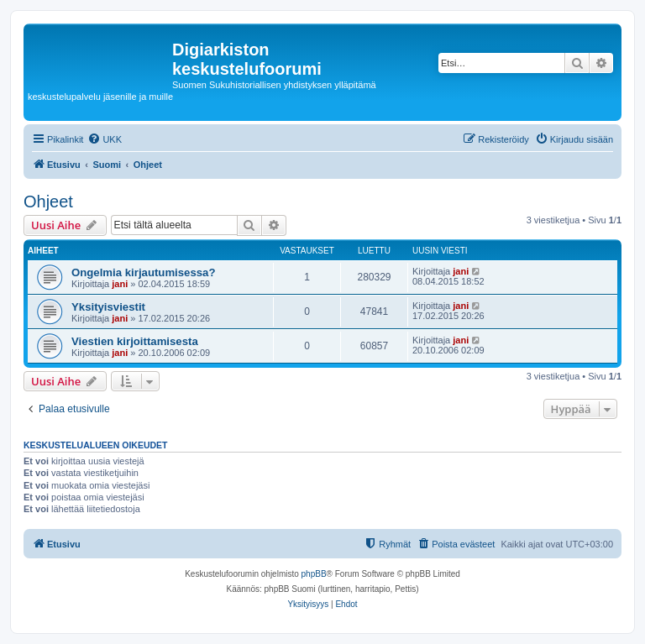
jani (120, 284)
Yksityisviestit (108, 307)
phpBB (314, 574)
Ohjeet (48, 202)
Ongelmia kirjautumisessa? (144, 272)
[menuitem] (105, 139)
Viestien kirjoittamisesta (135, 341)
